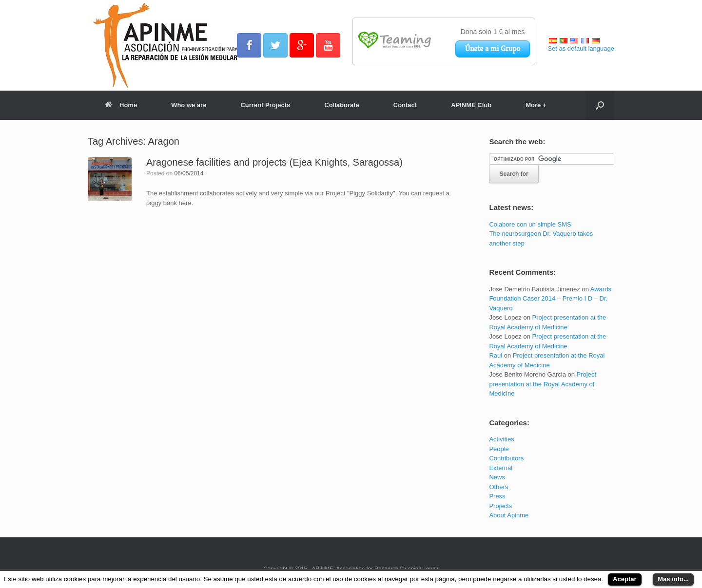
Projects (500, 506)
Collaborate (342, 105)
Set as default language (581, 48)
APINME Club (471, 105)
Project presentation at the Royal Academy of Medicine (543, 384)
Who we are (189, 105)
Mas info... (673, 579)
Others (498, 487)
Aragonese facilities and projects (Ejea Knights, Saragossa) (274, 162)
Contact (405, 105)
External (501, 468)
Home (121, 105)
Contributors (506, 458)
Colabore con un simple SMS (530, 224)
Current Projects (265, 105)
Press (497, 496)
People (499, 449)
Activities (501, 439)
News (497, 477)
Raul (496, 355)
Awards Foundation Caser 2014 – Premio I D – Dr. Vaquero (550, 299)
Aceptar (624, 579)
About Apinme (509, 515)
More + (536, 105)
